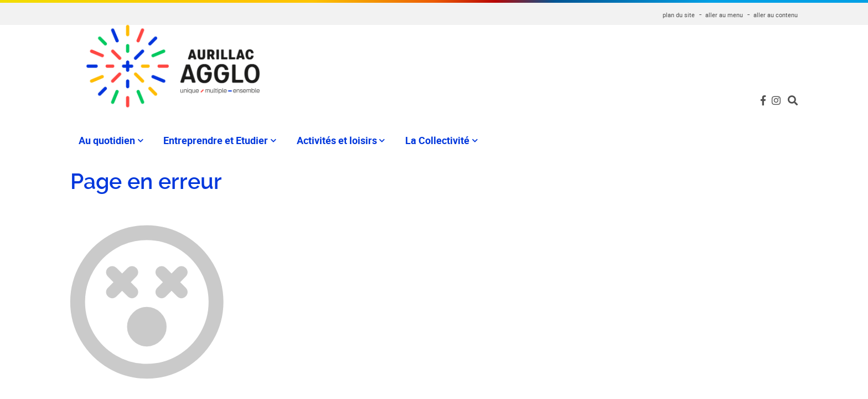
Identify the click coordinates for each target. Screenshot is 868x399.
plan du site (679, 15)
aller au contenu (776, 15)
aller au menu (724, 15)
